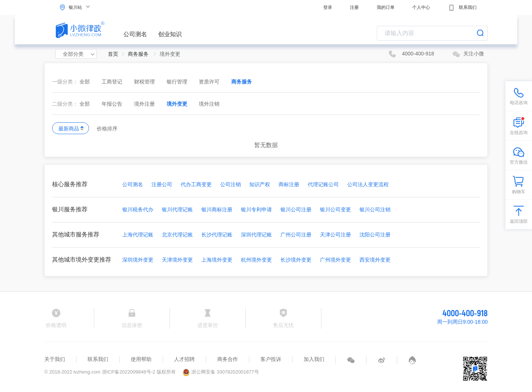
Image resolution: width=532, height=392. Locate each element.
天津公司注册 (335, 235)
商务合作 (228, 359)
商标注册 (289, 184)
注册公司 (162, 184)
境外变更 (178, 104)
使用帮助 (141, 359)
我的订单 (386, 7)
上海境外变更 (217, 260)
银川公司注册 (296, 209)
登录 (328, 7)
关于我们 (55, 359)
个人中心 (421, 7)
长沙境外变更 (296, 260)
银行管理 (178, 82)
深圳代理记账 (256, 235)
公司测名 (135, 34)
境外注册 (145, 104)
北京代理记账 (177, 235)
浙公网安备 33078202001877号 (221, 372)
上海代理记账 (138, 235)
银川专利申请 (256, 209)
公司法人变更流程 (368, 184)
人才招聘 (184, 359)
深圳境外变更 (138, 260)
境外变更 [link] (170, 54)
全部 (85, 82)
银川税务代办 (138, 209)
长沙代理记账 (217, 235)
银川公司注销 (375, 209)
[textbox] (432, 33)
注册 (354, 7)
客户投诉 (271, 359)
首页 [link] (113, 54)
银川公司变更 (335, 209)
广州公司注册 (296, 235)
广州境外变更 (335, 260)
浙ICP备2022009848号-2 (129, 372)
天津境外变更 (177, 260)
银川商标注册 (217, 209)
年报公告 (113, 104)
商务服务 (242, 82)
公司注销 (231, 184)
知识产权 (260, 184)
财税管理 (145, 82)
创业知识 (170, 34)
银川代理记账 (177, 209)
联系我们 (462, 8)
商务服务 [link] (139, 54)
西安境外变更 (375, 260)
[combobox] (432, 33)
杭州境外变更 (256, 260)
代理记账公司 (323, 184)
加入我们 (314, 359)
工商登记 (113, 82)
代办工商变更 (196, 184)
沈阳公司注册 (375, 235)
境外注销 (209, 104)
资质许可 (210, 82)
